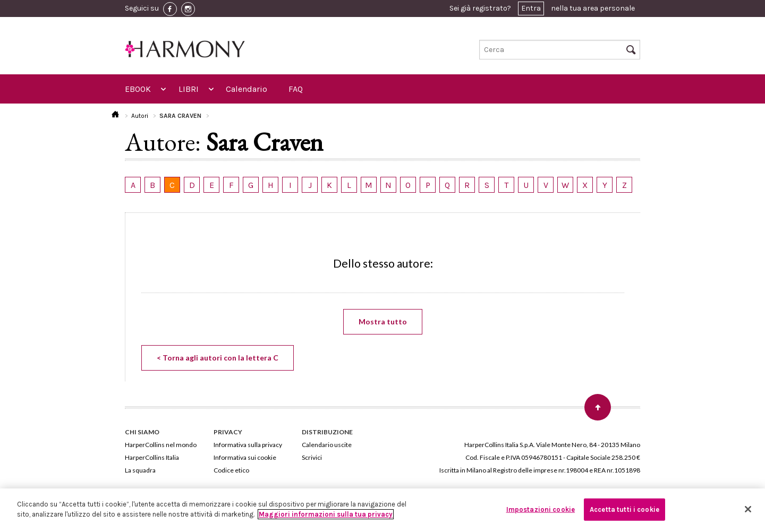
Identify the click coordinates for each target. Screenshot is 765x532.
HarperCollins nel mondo (161, 445)
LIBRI (189, 89)
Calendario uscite (327, 445)
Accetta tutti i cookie (624, 509)
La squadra (140, 470)
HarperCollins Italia (152, 457)
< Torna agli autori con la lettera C (218, 358)
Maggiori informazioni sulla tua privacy (326, 514)
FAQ (296, 89)
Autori (140, 116)
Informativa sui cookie (245, 457)
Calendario (246, 89)
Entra (531, 8)
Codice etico (231, 470)
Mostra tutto (383, 321)
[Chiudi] (748, 509)
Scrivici (312, 457)
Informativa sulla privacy (248, 445)
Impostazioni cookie (541, 509)
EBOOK (138, 89)
